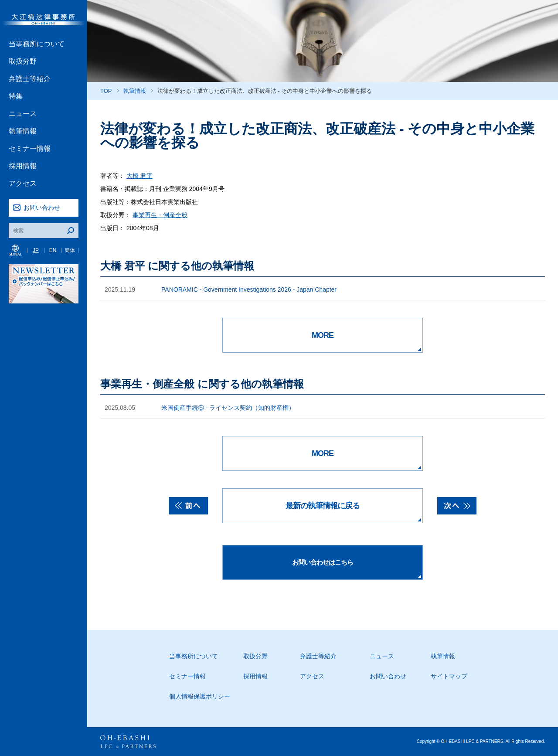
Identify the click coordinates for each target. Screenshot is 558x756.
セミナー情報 (30, 148)
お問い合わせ (42, 208)
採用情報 (23, 166)
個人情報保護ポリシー (200, 696)
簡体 (70, 250)
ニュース (23, 114)
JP (36, 250)
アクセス (23, 183)
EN (53, 250)
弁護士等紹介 (30, 79)
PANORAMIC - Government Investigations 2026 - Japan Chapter (249, 289)
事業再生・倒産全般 (160, 215)
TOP (106, 91)
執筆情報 (23, 131)
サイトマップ (449, 676)
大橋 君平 (139, 176)
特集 (16, 96)
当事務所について (37, 44)
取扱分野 (23, 61)
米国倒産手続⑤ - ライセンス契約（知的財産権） (228, 408)
